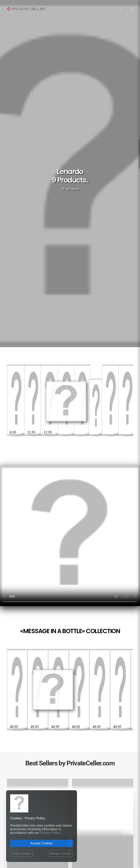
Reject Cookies (21, 853)
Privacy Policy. (51, 833)
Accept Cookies (41, 843)
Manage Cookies (60, 853)
